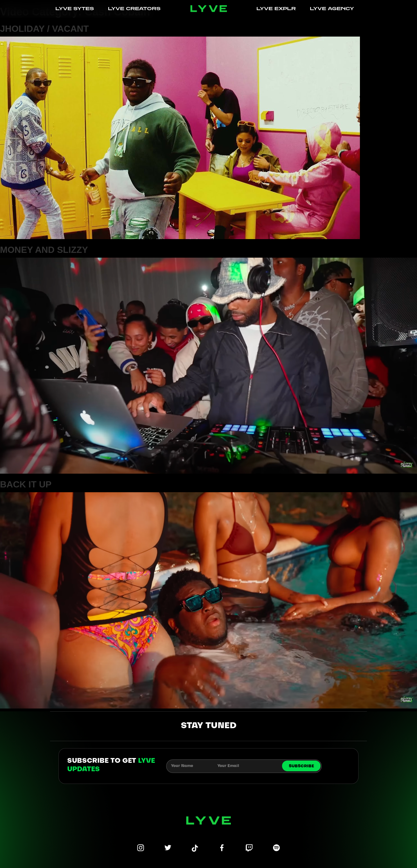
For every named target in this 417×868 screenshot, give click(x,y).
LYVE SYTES (75, 8)
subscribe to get (111, 765)
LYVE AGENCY (332, 8)
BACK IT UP (26, 484)
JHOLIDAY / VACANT (44, 29)
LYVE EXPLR (276, 8)
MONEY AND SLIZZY (44, 250)
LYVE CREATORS (134, 8)
